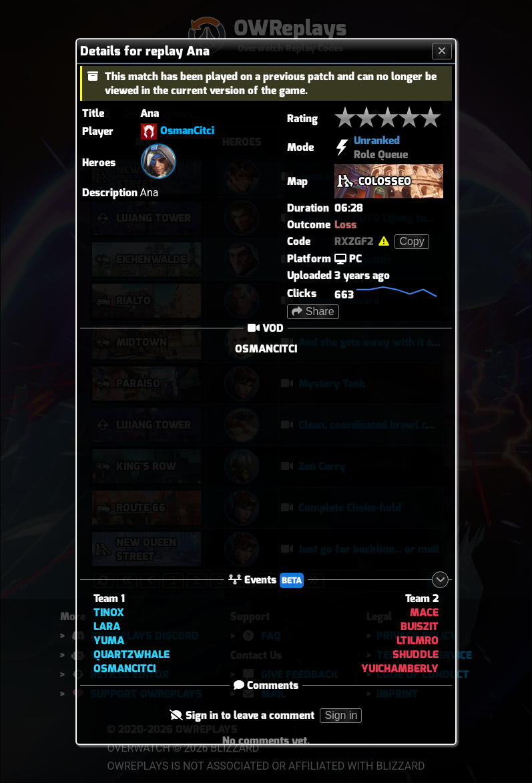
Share (313, 311)
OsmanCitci (187, 130)
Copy (412, 241)
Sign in (341, 715)
